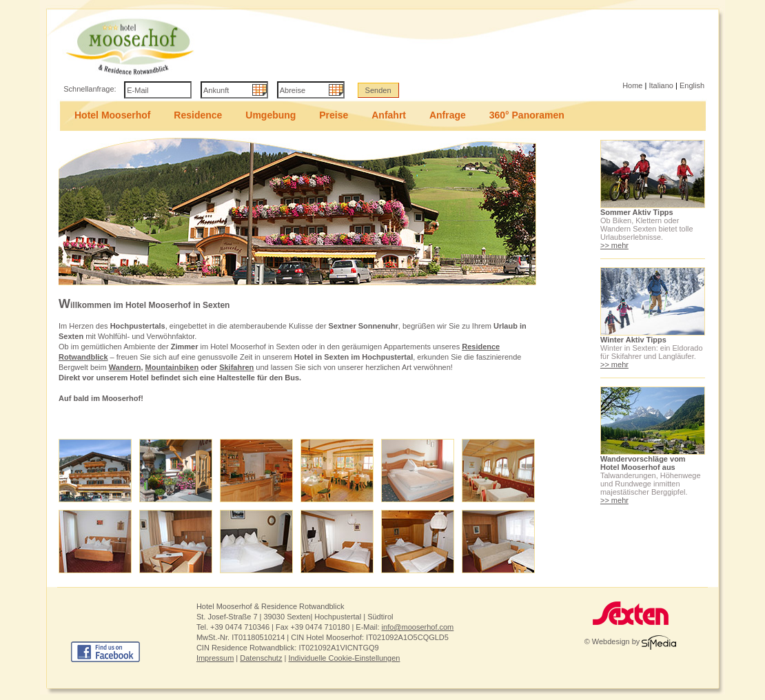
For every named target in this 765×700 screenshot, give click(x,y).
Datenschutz (261, 658)
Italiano (661, 85)
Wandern (125, 367)
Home (632, 85)
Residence (198, 115)
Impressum (215, 658)
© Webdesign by (631, 641)
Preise (334, 115)
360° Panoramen (527, 115)
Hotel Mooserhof (112, 115)
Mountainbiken (172, 367)
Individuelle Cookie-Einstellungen (344, 658)
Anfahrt (389, 115)
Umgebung (271, 115)
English (692, 85)
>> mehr (614, 245)
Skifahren (236, 367)
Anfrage (448, 115)
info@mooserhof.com (418, 627)
